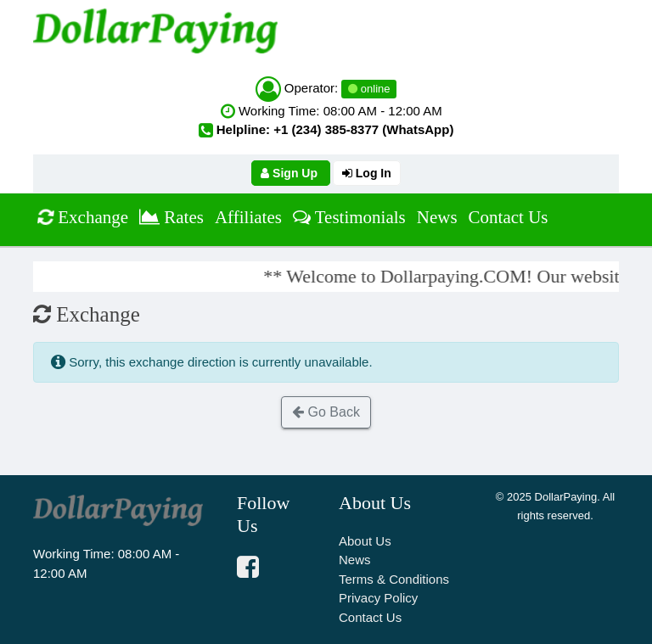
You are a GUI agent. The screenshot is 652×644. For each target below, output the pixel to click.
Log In (367, 173)
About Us (365, 541)
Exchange (81, 217)
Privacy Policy (378, 598)
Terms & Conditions (394, 579)
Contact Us (509, 217)
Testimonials (349, 217)
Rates (171, 217)
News (437, 217)
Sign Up (291, 173)
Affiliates (248, 217)
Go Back (326, 412)
